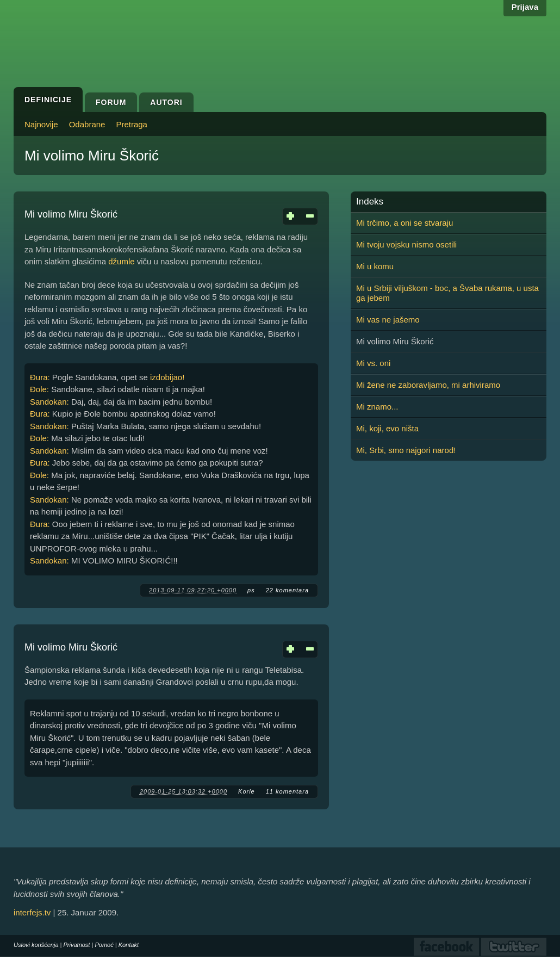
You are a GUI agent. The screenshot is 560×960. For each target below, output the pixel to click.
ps (251, 590)
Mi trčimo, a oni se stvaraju (405, 223)
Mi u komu (375, 266)
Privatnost (77, 945)
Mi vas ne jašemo (388, 320)
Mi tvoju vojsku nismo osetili (406, 244)
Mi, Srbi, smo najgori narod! (406, 450)
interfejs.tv (32, 912)
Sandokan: (49, 402)
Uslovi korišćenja (36, 945)
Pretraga (132, 124)
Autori (166, 102)
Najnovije (41, 124)
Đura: (40, 377)
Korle (247, 791)
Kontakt (129, 945)
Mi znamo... (377, 407)
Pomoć (104, 945)
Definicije (48, 100)
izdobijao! (167, 377)
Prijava (525, 7)
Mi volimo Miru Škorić (71, 214)
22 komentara (287, 590)
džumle (121, 261)
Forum (111, 102)
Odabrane (87, 124)
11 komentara (287, 791)
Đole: (39, 389)
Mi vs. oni (373, 363)
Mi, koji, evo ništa (387, 428)
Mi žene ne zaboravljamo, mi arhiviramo (428, 385)
